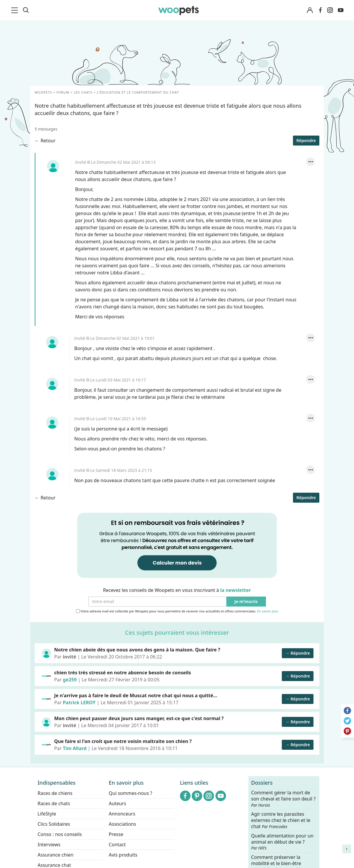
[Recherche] (26, 10)
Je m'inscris (246, 602)
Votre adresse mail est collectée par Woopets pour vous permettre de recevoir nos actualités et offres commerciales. (177, 611)
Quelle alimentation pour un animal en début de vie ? (282, 842)
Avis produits (123, 855)
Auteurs (118, 803)
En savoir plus (268, 611)
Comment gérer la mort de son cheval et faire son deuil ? (284, 799)
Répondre (306, 140)
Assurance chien (55, 855)
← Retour (45, 141)
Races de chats (54, 803)
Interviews (49, 845)
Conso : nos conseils (60, 834)
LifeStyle (47, 814)
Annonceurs (122, 814)
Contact (117, 845)
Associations (123, 824)
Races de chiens (55, 793)
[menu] (16, 10)
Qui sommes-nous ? (131, 793)
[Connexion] (310, 10)
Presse (116, 834)
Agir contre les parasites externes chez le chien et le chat (281, 820)
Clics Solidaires (54, 824)
